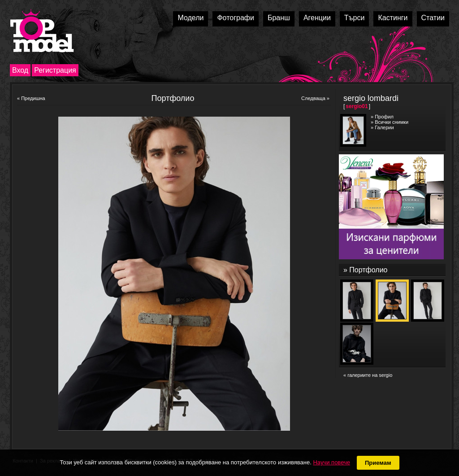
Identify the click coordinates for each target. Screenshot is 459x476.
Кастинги (393, 18)
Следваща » (315, 98)
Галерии (384, 127)
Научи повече (331, 462)
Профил (384, 117)
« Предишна (31, 98)
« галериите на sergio (368, 375)
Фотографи (236, 18)
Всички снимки (392, 122)
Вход (20, 70)
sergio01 (357, 106)
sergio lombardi (371, 98)
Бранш (279, 18)
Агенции (317, 18)
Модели (191, 18)
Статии (433, 18)
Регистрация (55, 70)
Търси (355, 18)
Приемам (378, 463)
